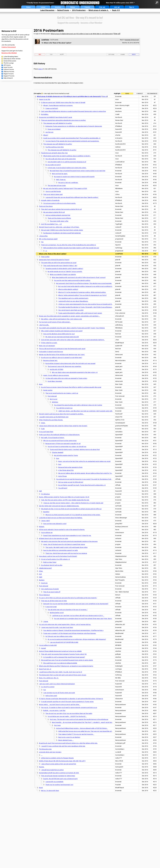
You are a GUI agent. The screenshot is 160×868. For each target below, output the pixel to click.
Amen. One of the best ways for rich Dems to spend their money (64, 544)
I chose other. (43, 236)
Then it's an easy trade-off (52, 592)
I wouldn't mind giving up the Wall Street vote (54, 417)
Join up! (117, 7)
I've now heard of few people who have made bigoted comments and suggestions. (72, 141)
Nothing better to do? (57, 613)
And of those (62, 476)
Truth (43, 429)
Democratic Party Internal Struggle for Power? (54, 260)
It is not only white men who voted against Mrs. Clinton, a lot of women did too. (65, 624)
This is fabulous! (44, 595)
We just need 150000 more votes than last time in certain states (62, 230)
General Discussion (10, 61)
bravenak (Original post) (132, 40)
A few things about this (66, 470)
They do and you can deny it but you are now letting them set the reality (69, 713)
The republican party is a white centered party (73, 298)
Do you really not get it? (53, 165)
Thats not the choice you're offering (59, 218)
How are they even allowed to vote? (55, 524)
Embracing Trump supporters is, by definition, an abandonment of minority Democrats (74, 126)
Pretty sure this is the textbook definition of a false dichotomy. (59, 435)
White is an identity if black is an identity (63, 275)
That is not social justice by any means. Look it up (62, 393)
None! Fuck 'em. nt (45, 669)
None (127, 94)
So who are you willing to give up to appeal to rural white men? (62, 358)
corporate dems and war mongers (50, 752)
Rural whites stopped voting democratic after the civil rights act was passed (70, 363)
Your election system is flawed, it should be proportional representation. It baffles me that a (73, 630)
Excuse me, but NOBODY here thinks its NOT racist (56, 117)
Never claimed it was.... (66, 740)
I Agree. (46, 622)
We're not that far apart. (60, 174)
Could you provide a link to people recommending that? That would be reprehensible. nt (72, 138)
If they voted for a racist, (49, 343)
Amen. (43, 423)
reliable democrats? (45, 568)
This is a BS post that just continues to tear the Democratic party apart (62, 349)
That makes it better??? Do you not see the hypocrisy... (76, 734)
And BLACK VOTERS (56, 369)
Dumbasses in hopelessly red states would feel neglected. (62, 233)
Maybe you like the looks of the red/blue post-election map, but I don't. (62, 355)
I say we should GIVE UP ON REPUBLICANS (64, 642)
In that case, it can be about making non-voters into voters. (67, 168)
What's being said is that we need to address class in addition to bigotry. (67, 156)
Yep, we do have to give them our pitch (71, 310)
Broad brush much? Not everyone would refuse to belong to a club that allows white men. (68, 743)
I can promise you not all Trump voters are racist (59, 693)
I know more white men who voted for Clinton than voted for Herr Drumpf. (63, 426)
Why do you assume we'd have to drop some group (60, 441)
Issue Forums (8, 67)
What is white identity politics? (68, 289)
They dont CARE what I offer (59, 221)
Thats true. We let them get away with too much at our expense (66, 553)
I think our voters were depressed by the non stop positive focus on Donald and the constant (89, 304)
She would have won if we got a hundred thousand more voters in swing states (67, 660)
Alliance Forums (9, 72)
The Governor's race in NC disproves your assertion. (64, 366)
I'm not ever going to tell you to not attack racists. (60, 203)
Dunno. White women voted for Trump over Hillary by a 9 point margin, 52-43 (64, 497)
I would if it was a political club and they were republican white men (63, 746)
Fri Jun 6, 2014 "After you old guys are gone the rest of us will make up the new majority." (68, 598)
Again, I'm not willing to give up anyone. (56, 375)
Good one (44, 583)
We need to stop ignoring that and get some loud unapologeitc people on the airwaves (69, 541)
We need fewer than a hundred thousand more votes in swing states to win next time (77, 171)
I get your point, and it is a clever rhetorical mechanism (57, 684)
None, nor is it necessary (47, 346)
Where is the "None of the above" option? (53, 254)
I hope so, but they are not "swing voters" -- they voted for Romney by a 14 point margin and (73, 503)
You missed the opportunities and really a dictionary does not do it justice (78, 405)
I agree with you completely (54, 782)
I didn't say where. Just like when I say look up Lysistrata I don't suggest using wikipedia (87, 411)
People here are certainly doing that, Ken (54, 153)
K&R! (41, 577)
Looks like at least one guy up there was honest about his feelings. (61, 518)
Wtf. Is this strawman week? (48, 239)
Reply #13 (116, 10)
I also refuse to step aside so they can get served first (59, 764)
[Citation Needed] (58, 452)
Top (51, 54)
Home (28, 7)
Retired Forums (63, 10)
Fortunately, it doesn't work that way (51, 352)
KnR (40, 574)
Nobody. (42, 527)
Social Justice (48, 390)
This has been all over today (57, 186)
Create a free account (9, 47)
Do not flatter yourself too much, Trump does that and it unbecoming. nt (82, 485)
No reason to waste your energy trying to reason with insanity (74, 177)
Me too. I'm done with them (50, 791)
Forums (87, 7)
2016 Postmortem (79, 10)
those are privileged (54, 129)
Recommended (152, 94)
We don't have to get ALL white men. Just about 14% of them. (59, 227)
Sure (58, 458)
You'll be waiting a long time (55, 147)
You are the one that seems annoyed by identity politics (72, 280)
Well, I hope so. (61, 180)
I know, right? (46, 521)
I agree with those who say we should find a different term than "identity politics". (72, 197)
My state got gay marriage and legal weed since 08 (62, 337)
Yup (45, 690)
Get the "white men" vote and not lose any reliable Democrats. (59, 506)
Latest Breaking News (11, 57)
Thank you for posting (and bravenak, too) (59, 785)
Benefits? (46, 512)
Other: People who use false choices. (51, 420)
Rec (40, 54)
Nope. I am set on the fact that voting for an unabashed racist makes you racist (84, 461)
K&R (40, 491)
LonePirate (45, 40)
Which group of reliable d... (99, 10)
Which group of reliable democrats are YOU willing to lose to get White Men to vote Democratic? (82, 34)
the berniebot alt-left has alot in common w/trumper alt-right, (59, 773)
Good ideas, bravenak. (55, 381)
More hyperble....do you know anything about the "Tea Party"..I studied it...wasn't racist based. (83, 722)
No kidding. (45, 114)
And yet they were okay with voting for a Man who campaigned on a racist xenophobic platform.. (73, 340)
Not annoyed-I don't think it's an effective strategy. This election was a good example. (84, 283)
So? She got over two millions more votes (59, 636)
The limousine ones (45, 749)
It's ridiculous (45, 494)
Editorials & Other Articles (12, 59)
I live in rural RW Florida (53, 191)
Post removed (52, 396)
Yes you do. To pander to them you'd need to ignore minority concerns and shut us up (69, 708)
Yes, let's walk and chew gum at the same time (61, 159)
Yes (42, 242)
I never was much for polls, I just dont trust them (57, 627)
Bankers (42, 580)
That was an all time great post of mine (54, 601)
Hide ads (102, 7)
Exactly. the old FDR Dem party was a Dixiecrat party (61, 779)
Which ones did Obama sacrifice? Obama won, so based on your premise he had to (66, 666)
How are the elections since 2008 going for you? (59, 334)
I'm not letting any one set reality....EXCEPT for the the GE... (67, 716)
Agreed (43, 648)
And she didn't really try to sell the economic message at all (67, 162)
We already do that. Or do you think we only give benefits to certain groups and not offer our (71, 509)
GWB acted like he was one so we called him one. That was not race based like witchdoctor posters (91, 731)
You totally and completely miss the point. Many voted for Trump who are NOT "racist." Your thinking (72, 328)
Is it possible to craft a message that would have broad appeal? (64, 657)
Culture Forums (9, 69)
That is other (45, 257)
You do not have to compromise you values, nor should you (67, 447)
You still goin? (63, 488)
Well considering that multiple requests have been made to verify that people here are (71, 248)
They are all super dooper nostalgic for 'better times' (58, 776)
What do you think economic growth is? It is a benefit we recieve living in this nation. (73, 515)
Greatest (58, 7)
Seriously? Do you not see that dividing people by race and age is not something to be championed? (76, 604)
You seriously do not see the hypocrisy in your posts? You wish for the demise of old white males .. (88, 479)
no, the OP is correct (48, 687)
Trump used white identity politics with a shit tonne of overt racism (80, 313)
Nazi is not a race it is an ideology (69, 737)
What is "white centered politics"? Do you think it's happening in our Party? (82, 295)
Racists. (42, 767)
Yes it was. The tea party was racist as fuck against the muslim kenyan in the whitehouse (79, 719)
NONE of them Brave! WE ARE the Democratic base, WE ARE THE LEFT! (62, 761)
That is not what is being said (53, 194)
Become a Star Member (9, 53)
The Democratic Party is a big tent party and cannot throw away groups (63, 675)
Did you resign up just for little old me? (71, 482)
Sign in (132, 7)
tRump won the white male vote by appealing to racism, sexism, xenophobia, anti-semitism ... (69, 316)
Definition (55, 402)
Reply (134, 54)
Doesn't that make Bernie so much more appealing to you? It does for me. (67, 536)
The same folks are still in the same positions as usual (59, 263)
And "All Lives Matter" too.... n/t (51, 224)
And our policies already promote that (58, 215)
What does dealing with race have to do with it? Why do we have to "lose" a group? (79, 277)
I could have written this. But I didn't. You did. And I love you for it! (61, 672)
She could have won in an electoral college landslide (60, 663)
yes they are (49, 132)
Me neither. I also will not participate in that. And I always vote (62, 319)
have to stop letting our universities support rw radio (61, 550)
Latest (43, 7)
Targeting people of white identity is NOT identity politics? (64, 269)
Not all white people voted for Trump (66, 455)
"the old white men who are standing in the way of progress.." (68, 610)
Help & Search (8, 78)
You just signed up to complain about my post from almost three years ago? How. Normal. (84, 619)
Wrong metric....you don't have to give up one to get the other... (60, 705)
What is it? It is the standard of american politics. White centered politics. (82, 292)
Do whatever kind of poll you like (52, 565)
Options (111, 54)
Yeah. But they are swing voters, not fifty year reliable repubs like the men (65, 500)
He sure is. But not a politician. (68, 183)
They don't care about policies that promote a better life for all (61, 209)
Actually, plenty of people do (50, 200)
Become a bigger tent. (50, 361)
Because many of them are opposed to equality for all (63, 444)
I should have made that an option (52, 770)
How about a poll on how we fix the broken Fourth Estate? (58, 556)
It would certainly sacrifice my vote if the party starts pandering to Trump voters (67, 702)
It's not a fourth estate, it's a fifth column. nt (56, 559)
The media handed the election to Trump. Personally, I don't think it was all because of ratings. (89, 307)
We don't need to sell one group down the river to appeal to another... (62, 414)
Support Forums (9, 76)
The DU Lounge (9, 63)
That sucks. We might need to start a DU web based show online (66, 547)
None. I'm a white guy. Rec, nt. (49, 678)
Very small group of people (50, 589)
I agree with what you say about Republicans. (73, 301)
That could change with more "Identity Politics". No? (60, 266)
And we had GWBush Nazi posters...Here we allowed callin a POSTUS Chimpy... (82, 728)
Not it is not (54, 399)
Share (123, 54)
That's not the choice (46, 206)
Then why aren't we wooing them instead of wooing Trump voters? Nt (64, 654)
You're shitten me (47, 533)
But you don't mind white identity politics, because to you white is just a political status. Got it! (89, 286)
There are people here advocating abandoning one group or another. (64, 120)
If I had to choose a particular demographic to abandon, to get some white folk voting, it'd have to (71, 699)
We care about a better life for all (54, 212)
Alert (62, 54)
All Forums (7, 65)
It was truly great (51, 607)
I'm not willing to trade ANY (48, 645)
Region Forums (9, 74)
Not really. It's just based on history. (53, 438)
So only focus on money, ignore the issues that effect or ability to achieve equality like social (71, 387)
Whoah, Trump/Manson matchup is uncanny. (58, 105)
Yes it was (57, 725)
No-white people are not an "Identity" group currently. (65, 272)
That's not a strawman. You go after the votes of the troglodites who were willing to (69, 245)
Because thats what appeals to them (70, 467)
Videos (73, 7)
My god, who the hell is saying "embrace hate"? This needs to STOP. (65, 188)
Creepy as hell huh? (52, 108)
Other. (41, 571)
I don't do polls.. (44, 325)
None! (41, 788)
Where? (46, 135)
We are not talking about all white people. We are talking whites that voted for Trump (86, 473)
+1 (46, 251)
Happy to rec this (45, 99)
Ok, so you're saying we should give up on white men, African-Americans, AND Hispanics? (77, 639)
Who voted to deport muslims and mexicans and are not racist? (62, 331)
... (42, 755)
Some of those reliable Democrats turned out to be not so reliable (60, 651)
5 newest (140, 94)
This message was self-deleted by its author (58, 123)
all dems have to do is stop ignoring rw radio (54, 538)
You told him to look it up (64, 408)
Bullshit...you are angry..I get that (54, 710)
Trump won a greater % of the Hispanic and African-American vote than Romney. (70, 633)
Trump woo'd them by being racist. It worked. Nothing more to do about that (75, 449)
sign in (41, 69)
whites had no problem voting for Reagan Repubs (57, 758)
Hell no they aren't (51, 696)
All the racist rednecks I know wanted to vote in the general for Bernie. (62, 530)
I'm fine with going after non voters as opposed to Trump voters (66, 378)
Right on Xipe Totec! (50, 562)
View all (117, 34)
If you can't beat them (46, 432)
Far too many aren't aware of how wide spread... (55, 322)
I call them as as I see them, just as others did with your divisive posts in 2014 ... (78, 616)
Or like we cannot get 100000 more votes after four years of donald (63, 102)
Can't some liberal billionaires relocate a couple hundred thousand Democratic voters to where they (74, 111)
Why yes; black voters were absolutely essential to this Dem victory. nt (75, 372)
